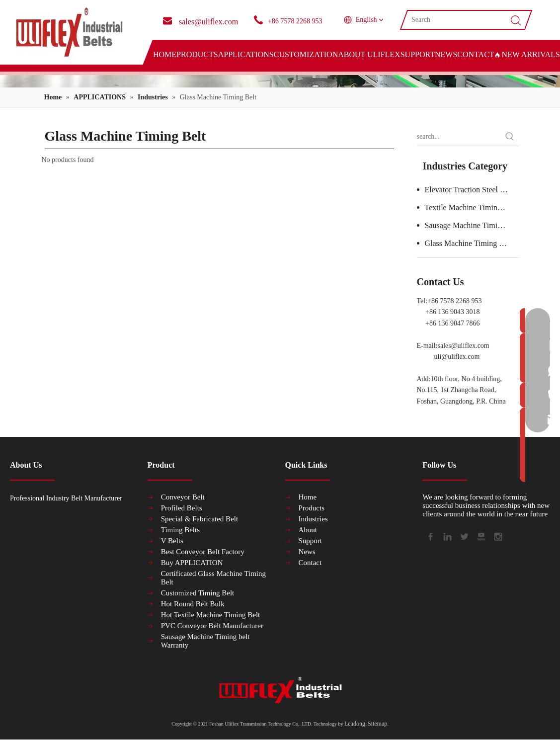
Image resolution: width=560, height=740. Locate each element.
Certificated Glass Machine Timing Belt (213, 578)
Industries (313, 519)
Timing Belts (180, 530)
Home (308, 497)
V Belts (172, 541)
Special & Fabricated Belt (200, 519)
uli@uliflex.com (457, 357)
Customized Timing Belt (198, 593)
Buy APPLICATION (192, 563)
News (307, 552)
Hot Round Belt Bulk (193, 604)
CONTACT (476, 54)
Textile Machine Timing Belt (471, 207)
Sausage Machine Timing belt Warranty (205, 641)
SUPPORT (418, 54)
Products (312, 508)
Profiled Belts (182, 508)
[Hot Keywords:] (510, 137)
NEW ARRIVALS (527, 54)
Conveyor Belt (183, 497)
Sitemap (377, 724)
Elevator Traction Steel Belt (469, 190)
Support (311, 541)
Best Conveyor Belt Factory (203, 552)
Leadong (355, 724)
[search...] (459, 137)
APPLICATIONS (246, 54)
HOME (165, 54)
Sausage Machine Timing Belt (472, 225)
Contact (310, 563)
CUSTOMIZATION (306, 54)
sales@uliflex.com (464, 346)
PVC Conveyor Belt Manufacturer (212, 626)
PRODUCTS (197, 54)
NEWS (446, 54)
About (308, 530)
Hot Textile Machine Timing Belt (211, 615)
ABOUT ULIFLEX (369, 54)
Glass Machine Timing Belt (469, 243)
